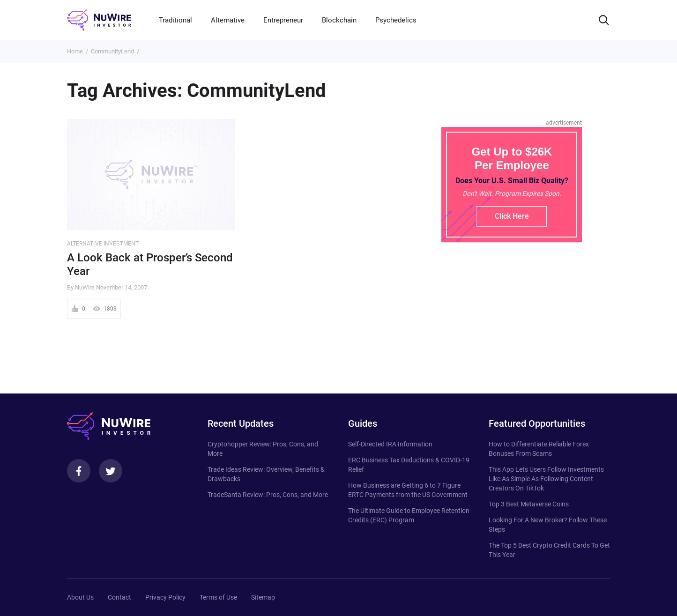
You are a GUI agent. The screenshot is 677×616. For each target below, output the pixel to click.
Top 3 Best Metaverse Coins (529, 504)
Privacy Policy (165, 597)
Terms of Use (218, 597)
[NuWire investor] (99, 20)
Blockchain (339, 20)
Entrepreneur (283, 20)
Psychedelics (396, 20)
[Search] (604, 20)
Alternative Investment (103, 244)
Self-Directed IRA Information (390, 444)
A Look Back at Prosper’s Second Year (150, 264)
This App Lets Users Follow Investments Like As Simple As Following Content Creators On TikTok (546, 479)
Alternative (228, 20)
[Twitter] (111, 471)
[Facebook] (79, 471)
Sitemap (263, 597)
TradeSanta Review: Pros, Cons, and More (268, 495)
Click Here (512, 216)
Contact (119, 597)
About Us (80, 597)
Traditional (175, 20)
